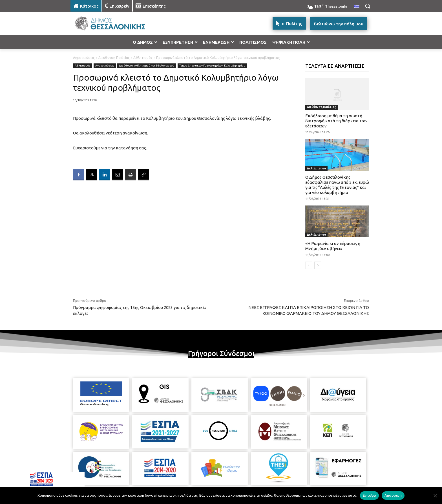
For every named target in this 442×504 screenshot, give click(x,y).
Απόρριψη (393, 495)
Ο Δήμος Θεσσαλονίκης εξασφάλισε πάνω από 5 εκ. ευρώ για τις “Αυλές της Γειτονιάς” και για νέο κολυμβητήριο (337, 185)
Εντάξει (369, 495)
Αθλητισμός (143, 58)
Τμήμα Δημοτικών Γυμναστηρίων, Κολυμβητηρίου (212, 66)
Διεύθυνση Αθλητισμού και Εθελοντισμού (147, 66)
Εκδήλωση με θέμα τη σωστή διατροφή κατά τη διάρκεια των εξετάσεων (336, 121)
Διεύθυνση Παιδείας (114, 58)
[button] (368, 6)
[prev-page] (309, 265)
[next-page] (318, 265)
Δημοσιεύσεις (84, 58)
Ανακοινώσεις (105, 66)
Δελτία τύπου (316, 168)
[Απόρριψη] (435, 496)
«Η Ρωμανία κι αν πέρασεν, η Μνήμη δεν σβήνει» (333, 246)
